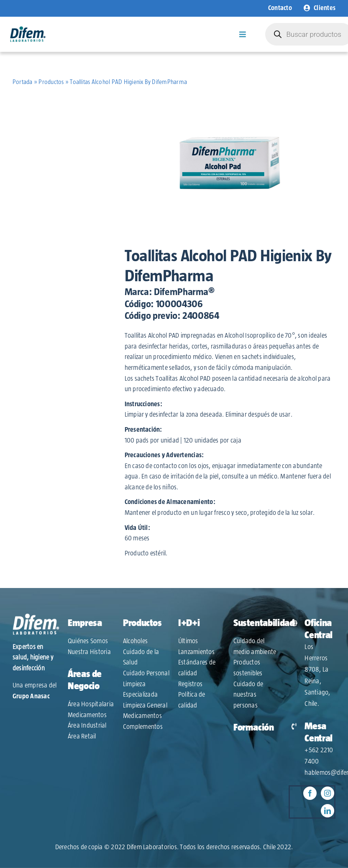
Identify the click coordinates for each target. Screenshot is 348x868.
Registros (190, 684)
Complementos (143, 727)
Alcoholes (135, 641)
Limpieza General (145, 705)
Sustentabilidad (264, 623)
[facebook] (310, 793)
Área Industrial (87, 725)
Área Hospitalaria (91, 704)
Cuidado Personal (146, 673)
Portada (23, 82)
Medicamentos (87, 715)
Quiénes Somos (88, 641)
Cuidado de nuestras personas (248, 695)
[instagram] (328, 793)
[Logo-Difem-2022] (28, 29)
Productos (51, 82)
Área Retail (82, 736)
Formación (254, 728)
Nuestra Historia (89, 652)
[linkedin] (328, 811)
